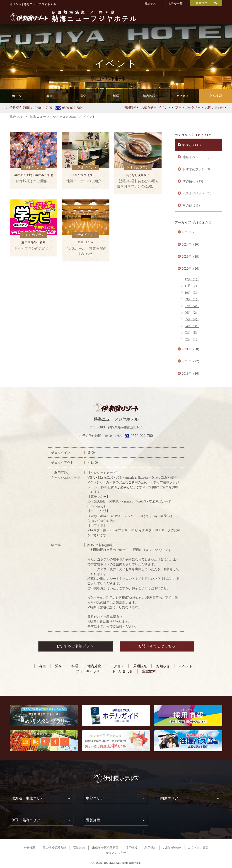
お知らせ (147, 107)
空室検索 (215, 96)
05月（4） (192, 319)
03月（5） (192, 333)
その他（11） (192, 205)
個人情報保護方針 (54, 848)
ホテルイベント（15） (198, 193)
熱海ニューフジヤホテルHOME (53, 117)
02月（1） (192, 339)
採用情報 (131, 848)
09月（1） (192, 299)
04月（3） (192, 326)
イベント (164, 107)
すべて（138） (192, 145)
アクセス (117, 666)
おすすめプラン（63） (198, 169)
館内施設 (94, 666)
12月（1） (192, 279)
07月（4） (192, 306)
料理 (75, 666)
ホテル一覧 (175, 4)
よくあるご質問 (198, 848)
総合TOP (150, 4)
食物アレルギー (116, 853)
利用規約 (150, 848)
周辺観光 (130, 107)
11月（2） (192, 286)
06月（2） (192, 313)
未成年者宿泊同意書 (105, 848)
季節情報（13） (193, 181)
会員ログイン (204, 3)
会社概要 (30, 848)
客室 (43, 666)
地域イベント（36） (197, 157)
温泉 (59, 666)
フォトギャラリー (188, 107)
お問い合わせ (215, 107)
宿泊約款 (79, 848)
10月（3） (192, 293)
